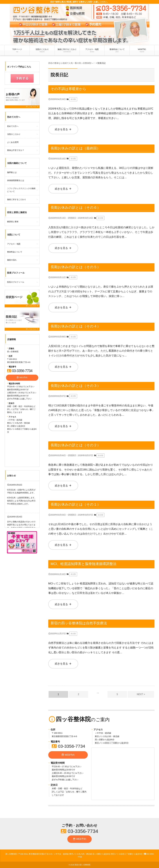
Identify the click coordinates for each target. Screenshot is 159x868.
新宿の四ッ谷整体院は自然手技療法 (79, 623)
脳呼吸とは (12, 172)
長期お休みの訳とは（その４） (76, 326)
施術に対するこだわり (67, 51)
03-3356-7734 (68, 746)
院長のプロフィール (16, 282)
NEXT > (141, 694)
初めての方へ (13, 126)
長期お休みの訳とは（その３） (76, 386)
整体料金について (117, 51)
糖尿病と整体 (13, 222)
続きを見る (63, 129)
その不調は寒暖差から (68, 89)
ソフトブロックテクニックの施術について (21, 190)
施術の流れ (12, 260)
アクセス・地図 (92, 51)
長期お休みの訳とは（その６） (76, 207)
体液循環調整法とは (16, 180)
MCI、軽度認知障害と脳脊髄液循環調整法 (84, 564)
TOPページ (17, 51)
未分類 (73, 99)
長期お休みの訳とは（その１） (76, 504)
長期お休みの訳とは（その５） (76, 267)
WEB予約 (142, 51)
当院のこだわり (42, 51)
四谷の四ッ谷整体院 (82, 865)
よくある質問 (13, 142)
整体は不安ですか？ (16, 150)
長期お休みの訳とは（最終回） (75, 148)
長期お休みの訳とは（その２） (76, 445)
